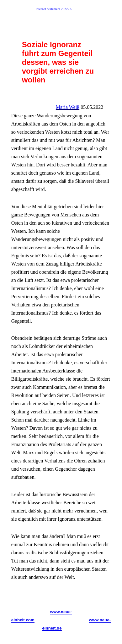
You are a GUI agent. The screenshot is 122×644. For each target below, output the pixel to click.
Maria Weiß (68, 107)
